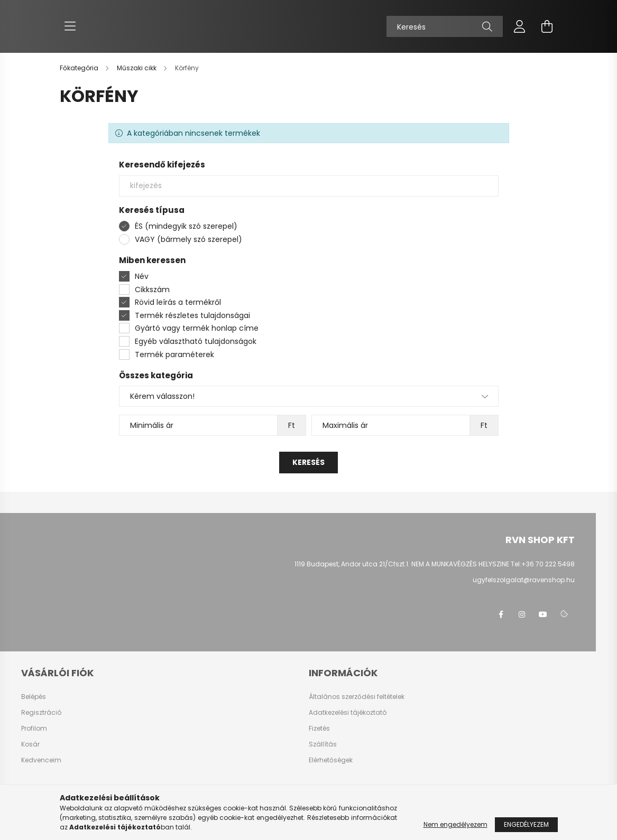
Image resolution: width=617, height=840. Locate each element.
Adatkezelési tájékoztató (348, 713)
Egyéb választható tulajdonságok (196, 341)
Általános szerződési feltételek (357, 697)
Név (142, 276)
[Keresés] (445, 26)
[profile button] (520, 26)
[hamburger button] (70, 26)
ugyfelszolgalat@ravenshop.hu (524, 580)
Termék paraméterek (174, 354)
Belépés (34, 697)
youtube (543, 614)
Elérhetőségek (331, 760)
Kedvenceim (41, 760)
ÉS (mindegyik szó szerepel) (186, 226)
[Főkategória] (80, 68)
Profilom (34, 729)
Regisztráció (41, 713)
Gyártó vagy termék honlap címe (197, 328)
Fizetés (319, 729)
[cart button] (547, 26)
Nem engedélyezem (455, 824)
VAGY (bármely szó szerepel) (188, 239)
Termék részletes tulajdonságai (192, 315)
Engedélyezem (526, 824)
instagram (522, 614)
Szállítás (323, 744)
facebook (501, 614)
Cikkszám (152, 290)
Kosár (30, 744)
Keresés (308, 462)
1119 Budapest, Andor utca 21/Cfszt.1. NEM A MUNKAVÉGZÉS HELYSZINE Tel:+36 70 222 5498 (435, 564)
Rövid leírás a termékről (178, 302)
